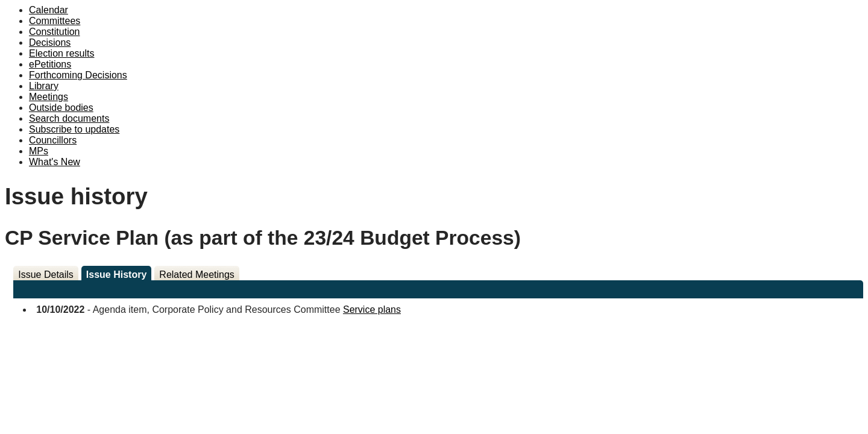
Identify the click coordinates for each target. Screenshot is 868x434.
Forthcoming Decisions (78, 75)
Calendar (49, 10)
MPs (39, 151)
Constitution (55, 32)
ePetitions (50, 64)
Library (44, 86)
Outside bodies (61, 108)
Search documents (69, 118)
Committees (55, 21)
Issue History (116, 275)
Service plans (372, 310)
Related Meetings (197, 275)
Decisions (50, 42)
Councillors (53, 140)
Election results (62, 53)
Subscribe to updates (74, 129)
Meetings (49, 97)
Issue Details (46, 275)
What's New (55, 162)
